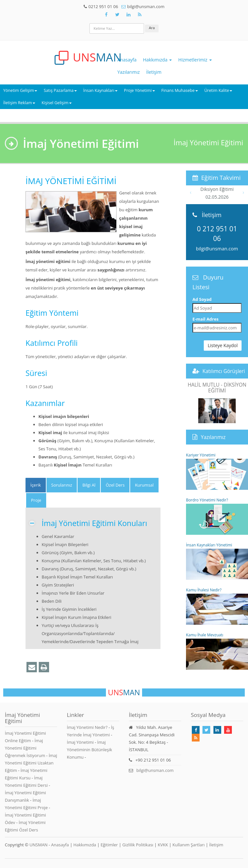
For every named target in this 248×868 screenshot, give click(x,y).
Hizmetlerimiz (195, 60)
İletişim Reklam (19, 103)
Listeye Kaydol (223, 345)
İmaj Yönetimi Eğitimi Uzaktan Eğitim (31, 763)
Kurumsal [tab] (144, 485)
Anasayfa (127, 60)
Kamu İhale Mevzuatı (217, 651)
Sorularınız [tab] (62, 485)
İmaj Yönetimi (80, 742)
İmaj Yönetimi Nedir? (87, 727)
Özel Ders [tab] (115, 485)
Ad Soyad (202, 299)
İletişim (154, 72)
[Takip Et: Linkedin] (217, 730)
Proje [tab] (36, 500)
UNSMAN (38, 845)
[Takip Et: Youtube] (228, 730)
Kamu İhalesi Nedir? (217, 606)
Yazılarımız (129, 72)
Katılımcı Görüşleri (224, 371)
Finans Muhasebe (180, 90)
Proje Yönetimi (139, 90)
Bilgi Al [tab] (89, 485)
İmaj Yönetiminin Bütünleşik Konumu (89, 750)
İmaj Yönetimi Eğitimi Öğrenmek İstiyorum (26, 748)
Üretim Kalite (218, 90)
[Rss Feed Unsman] (139, 15)
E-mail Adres (206, 319)
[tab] (36, 485)
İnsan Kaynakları (100, 90)
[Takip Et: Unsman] (129, 15)
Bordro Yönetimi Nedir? (217, 516)
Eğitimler (109, 845)
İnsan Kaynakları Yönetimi (217, 561)
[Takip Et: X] (117, 15)
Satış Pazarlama (60, 90)
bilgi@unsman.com (217, 248)
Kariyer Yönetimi (217, 471)
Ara (152, 28)
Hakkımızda (157, 60)
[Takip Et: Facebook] (106, 15)
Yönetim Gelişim (20, 90)
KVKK (163, 845)
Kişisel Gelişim (57, 103)
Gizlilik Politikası (138, 845)
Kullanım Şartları (189, 845)
